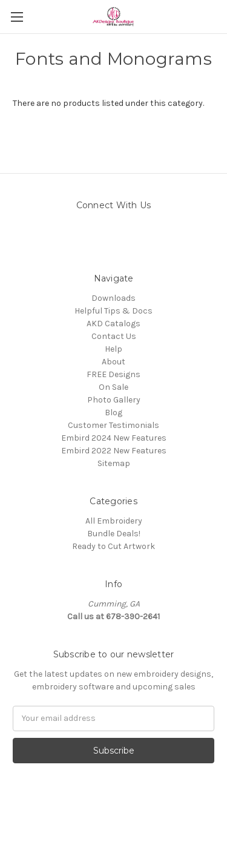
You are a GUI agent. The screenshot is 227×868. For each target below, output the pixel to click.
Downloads (113, 298)
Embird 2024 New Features (114, 438)
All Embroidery (114, 521)
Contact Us (114, 336)
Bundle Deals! (114, 534)
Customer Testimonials (113, 425)
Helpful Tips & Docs (113, 311)
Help (113, 349)
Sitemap (114, 463)
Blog (113, 413)
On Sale (113, 387)
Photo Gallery (114, 400)
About (113, 362)
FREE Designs (113, 374)
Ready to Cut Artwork (113, 546)
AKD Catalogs (113, 324)
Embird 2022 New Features (114, 451)
